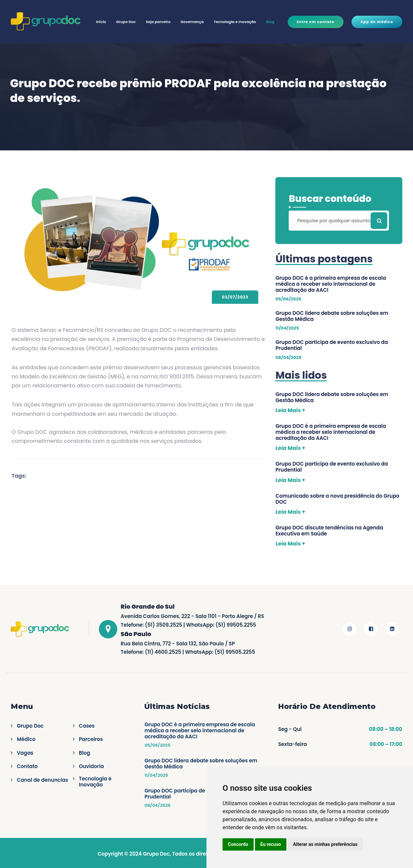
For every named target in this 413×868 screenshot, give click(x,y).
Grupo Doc (126, 22)
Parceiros (91, 739)
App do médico (377, 22)
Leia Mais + (290, 410)
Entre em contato (316, 22)
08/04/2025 (157, 805)
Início (101, 22)
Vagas (25, 753)
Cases (87, 726)
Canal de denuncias (42, 780)
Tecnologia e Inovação (235, 22)
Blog (270, 22)
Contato (27, 766)
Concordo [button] (238, 844)
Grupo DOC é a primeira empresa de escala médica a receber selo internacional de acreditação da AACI (331, 284)
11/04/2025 (156, 775)
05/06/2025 (157, 745)
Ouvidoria (91, 766)
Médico (26, 739)
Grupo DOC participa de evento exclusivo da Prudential (332, 345)
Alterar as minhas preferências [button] (325, 844)
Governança (192, 22)
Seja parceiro (158, 22)
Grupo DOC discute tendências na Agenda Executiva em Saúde (329, 531)
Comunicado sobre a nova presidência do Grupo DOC (337, 499)
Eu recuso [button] (271, 844)
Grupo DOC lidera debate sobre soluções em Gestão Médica (332, 316)
